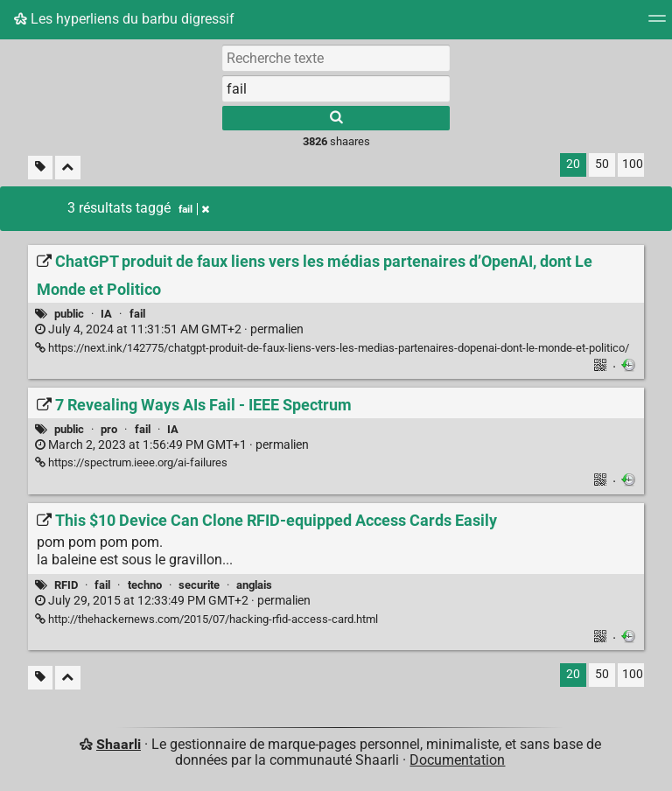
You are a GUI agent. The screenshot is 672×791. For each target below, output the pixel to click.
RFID (66, 585)
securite (199, 585)
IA (106, 314)
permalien (169, 329)
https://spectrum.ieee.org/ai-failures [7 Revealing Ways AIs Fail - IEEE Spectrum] (131, 462)
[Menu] (657, 24)
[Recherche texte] (336, 58)
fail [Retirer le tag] (194, 209)
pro (109, 429)
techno (145, 585)
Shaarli (119, 744)
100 (633, 164)
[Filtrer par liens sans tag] (40, 168)
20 (573, 164)
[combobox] (336, 88)
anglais (254, 585)
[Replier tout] (68, 168)
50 (602, 164)
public (69, 314)
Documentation (457, 760)
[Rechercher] (336, 118)
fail (137, 314)
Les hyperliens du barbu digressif (124, 19)
